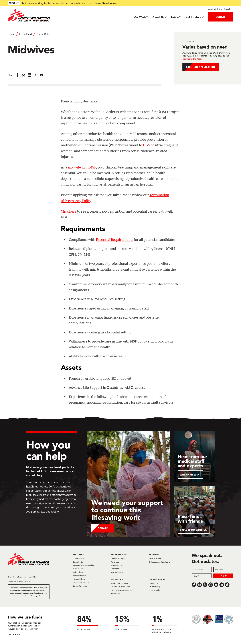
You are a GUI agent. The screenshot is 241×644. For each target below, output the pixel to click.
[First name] (202, 570)
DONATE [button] (220, 17)
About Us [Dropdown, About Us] (158, 17)
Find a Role (43, 34)
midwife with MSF (82, 167)
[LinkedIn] (222, 585)
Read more (109, 3)
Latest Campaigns (118, 558)
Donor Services (79, 558)
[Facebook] (194, 585)
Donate (103, 528)
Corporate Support (80, 586)
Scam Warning (155, 590)
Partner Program (79, 576)
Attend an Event (118, 565)
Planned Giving (79, 579)
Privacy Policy (155, 587)
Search (227, 9)
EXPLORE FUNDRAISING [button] (194, 530)
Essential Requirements (115, 240)
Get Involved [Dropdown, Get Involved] (193, 17)
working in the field (192, 59)
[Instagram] (211, 585)
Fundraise (115, 562)
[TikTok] (227, 585)
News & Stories (155, 558)
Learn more (14, 634)
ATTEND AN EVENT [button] (190, 475)
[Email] (202, 576)
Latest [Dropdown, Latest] (175, 17)
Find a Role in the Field (120, 587)
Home (11, 34)
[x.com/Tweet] (205, 585)
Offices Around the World (160, 562)
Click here (69, 211)
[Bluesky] (200, 585)
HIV (146, 145)
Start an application (204, 68)
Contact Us (153, 583)
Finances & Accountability (83, 565)
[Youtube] (216, 585)
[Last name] (223, 570)
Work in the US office (120, 583)
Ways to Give (78, 569)
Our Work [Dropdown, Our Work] (140, 17)
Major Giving (78, 572)
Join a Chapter (117, 572)
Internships (115, 594)
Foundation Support (81, 582)
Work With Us (215, 9)
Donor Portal (78, 562)
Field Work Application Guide (123, 590)
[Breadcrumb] (84, 36)
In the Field (25, 34)
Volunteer (115, 569)
